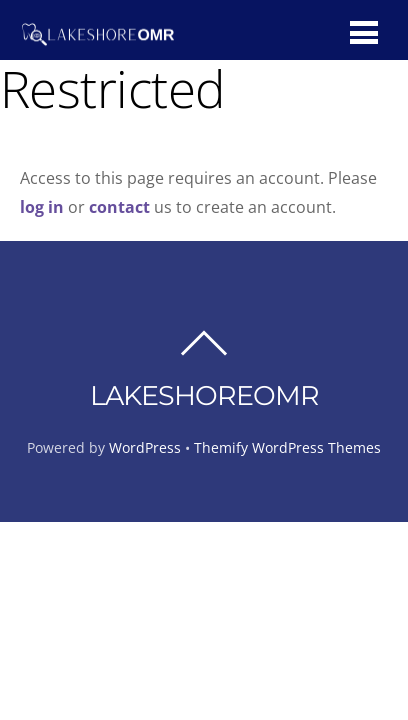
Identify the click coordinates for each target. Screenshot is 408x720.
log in (44, 207)
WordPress (145, 447)
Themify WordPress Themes (287, 447)
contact (119, 207)
